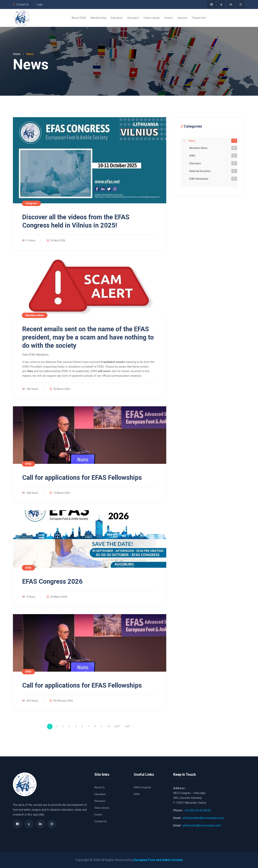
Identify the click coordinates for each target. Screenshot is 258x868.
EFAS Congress (142, 787)
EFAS (193, 156)
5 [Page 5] (76, 726)
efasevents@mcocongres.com (202, 825)
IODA (137, 794)
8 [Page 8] (95, 726)
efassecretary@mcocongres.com (203, 818)
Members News (199, 148)
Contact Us (21, 4)
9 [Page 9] (101, 726)
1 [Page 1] (50, 726)
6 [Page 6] (82, 726)
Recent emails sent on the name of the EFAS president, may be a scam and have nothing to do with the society (88, 337)
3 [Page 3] (63, 726)
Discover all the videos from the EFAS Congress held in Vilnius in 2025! (76, 221)
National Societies (201, 171)
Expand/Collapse (184, 141)
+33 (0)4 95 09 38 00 (197, 810)
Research (100, 801)
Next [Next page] (117, 726)
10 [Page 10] (108, 726)
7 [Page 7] (89, 726)
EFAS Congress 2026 (52, 582)
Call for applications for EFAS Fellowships (82, 478)
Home (17, 54)
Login (40, 4)
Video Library (102, 808)
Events (98, 815)
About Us (100, 787)
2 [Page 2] (56, 726)
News (193, 141)
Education (196, 163)
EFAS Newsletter (200, 179)
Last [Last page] (128, 726)
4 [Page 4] (69, 726)
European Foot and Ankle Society (158, 860)
